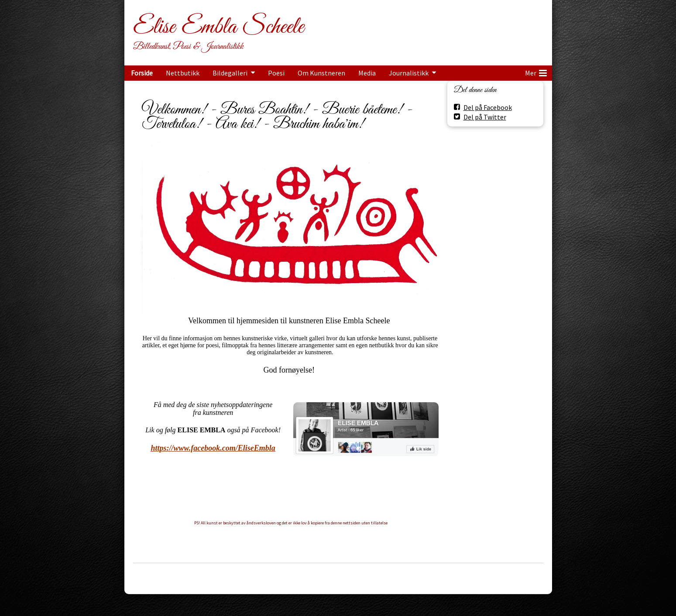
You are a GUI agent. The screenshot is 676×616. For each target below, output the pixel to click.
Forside (142, 73)
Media (367, 73)
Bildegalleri (230, 73)
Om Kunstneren (321, 73)
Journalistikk (409, 73)
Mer (536, 72)
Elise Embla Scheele (218, 27)
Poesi (276, 73)
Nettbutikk (183, 73)
